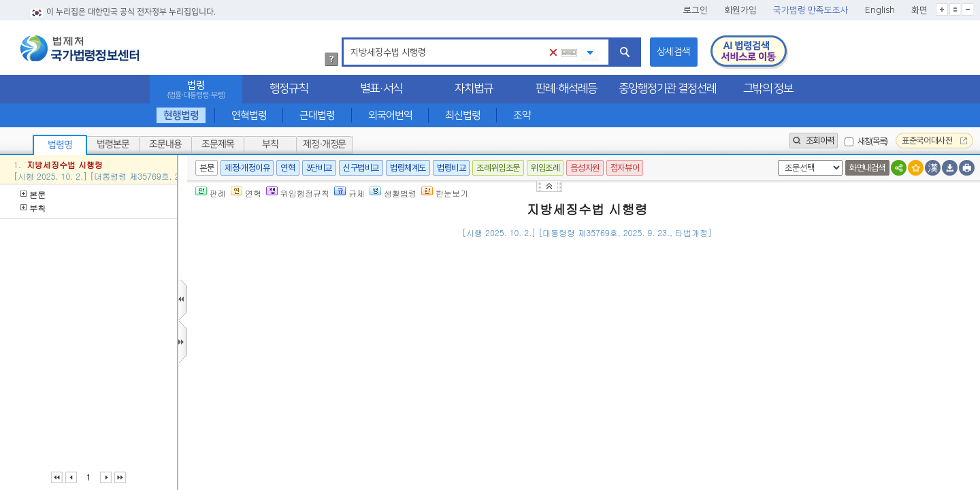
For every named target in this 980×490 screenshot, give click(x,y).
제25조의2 (328, 364)
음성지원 (585, 168)
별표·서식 (381, 88)
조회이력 (814, 141)
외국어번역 (390, 115)
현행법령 (181, 115)
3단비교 (319, 168)
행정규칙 (289, 88)
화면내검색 (867, 168)
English (880, 10)
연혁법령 (249, 115)
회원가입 (740, 10)
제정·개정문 (324, 144)
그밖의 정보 (768, 88)
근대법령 (317, 115)
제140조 (427, 381)
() (856, 253)
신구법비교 (361, 168)
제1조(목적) (262, 298)
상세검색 (674, 52)
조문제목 (218, 144)
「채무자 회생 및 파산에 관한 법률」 (332, 381)
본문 (33, 194)
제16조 (284, 432)
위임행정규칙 (298, 193)
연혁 (288, 168)
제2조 (317, 398)
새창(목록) (872, 141)
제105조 (427, 364)
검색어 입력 (348, 40)
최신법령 (463, 115)
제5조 (486, 330)
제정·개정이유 (247, 168)
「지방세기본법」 (576, 432)
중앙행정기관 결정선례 (667, 88)
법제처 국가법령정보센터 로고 (80, 48)
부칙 (270, 144)
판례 (211, 193)
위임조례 (545, 168)
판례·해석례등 (566, 88)
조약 (522, 115)
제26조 (372, 364)
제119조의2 (574, 398)
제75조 (629, 432)
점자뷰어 (625, 168)
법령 (196, 89)
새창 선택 (775, 160)
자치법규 (474, 88)
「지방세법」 (521, 398)
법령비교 (451, 168)
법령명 (60, 145)
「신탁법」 (280, 398)
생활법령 (393, 193)
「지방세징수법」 (357, 298)
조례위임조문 (498, 168)
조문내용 (165, 144)
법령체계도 (408, 168)
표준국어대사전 (934, 141)
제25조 (284, 364)
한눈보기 (445, 193)
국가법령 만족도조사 (811, 10)
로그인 (696, 10)
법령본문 (113, 144)
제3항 (687, 467)
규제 (349, 193)
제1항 (509, 330)
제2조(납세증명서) (276, 330)
